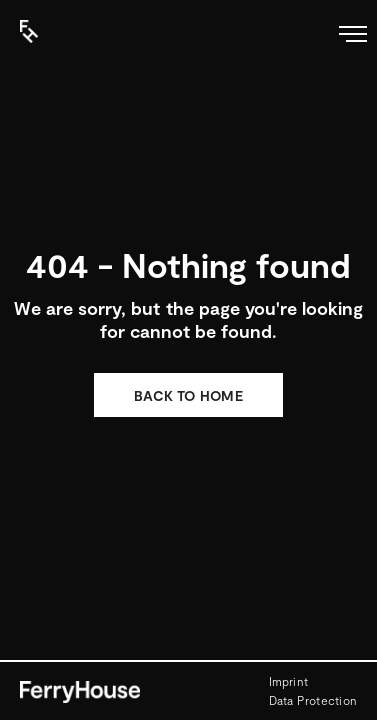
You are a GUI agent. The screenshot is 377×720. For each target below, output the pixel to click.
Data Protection (313, 700)
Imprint (289, 681)
